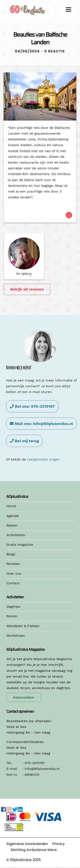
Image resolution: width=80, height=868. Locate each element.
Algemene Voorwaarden (27, 844)
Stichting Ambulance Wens (34, 850)
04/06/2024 (27, 51)
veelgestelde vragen (43, 459)
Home (11, 506)
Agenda (12, 516)
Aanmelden (24, 697)
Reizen (12, 525)
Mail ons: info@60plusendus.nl (41, 424)
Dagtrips (13, 607)
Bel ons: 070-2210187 (32, 406)
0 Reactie (55, 51)
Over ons (14, 574)
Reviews (13, 564)
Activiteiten (16, 535)
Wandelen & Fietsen (23, 626)
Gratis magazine (20, 545)
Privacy (58, 844)
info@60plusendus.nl (42, 769)
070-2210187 (35, 763)
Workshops (16, 636)
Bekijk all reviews (27, 289)
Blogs (11, 554)
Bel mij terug (24, 441)
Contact (13, 583)
